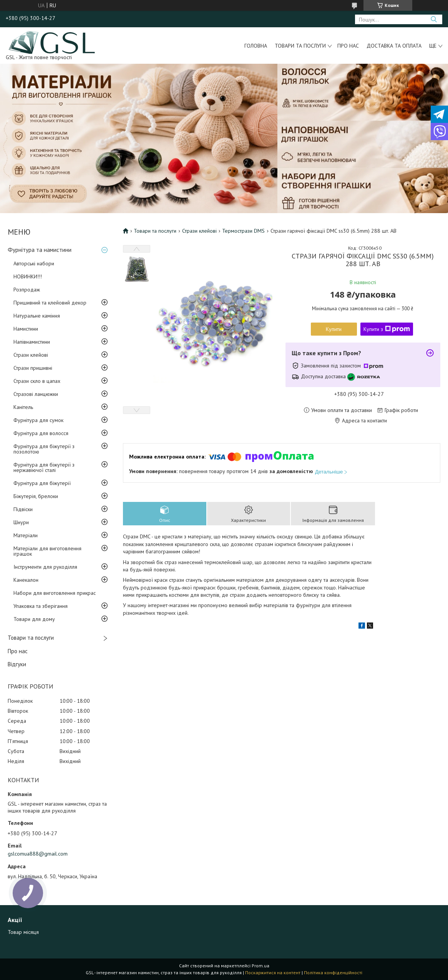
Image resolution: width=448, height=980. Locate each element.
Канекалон (26, 580)
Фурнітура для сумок (38, 420)
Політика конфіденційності (333, 973)
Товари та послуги (300, 46)
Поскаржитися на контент (273, 973)
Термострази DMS (243, 231)
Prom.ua (261, 966)
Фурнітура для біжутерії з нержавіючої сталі (44, 467)
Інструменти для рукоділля (45, 567)
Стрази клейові (31, 355)
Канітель (23, 407)
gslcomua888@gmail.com (38, 854)
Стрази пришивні (33, 368)
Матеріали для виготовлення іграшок (47, 551)
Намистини (26, 329)
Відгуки (17, 664)
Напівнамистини (32, 342)
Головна (256, 46)
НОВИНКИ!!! (28, 276)
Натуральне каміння (37, 316)
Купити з (387, 329)
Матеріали (26, 535)
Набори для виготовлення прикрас (55, 593)
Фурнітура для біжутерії (42, 483)
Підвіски (23, 509)
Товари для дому (34, 619)
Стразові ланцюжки (36, 394)
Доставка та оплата (394, 46)
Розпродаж (27, 290)
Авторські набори (34, 263)
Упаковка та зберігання (41, 606)
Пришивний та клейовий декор (50, 303)
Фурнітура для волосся (41, 433)
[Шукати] (434, 19)
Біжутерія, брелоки (36, 496)
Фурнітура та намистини (40, 250)
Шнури (21, 522)
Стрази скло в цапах (37, 381)
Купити (334, 329)
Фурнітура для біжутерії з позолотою (44, 449)
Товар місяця (23, 932)
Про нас (348, 46)
